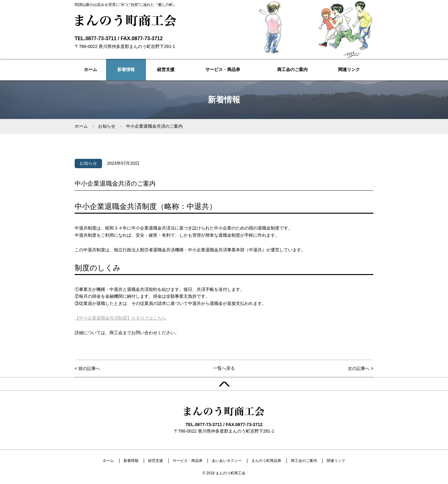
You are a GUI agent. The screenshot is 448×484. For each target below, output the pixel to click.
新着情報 (126, 69)
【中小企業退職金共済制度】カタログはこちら (120, 318)
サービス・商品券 (223, 69)
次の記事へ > (361, 368)
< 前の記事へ (87, 368)
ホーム (91, 69)
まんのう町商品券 (266, 461)
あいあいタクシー (227, 461)
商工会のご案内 (292, 69)
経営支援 (166, 69)
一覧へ (224, 368)
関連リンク (349, 69)
